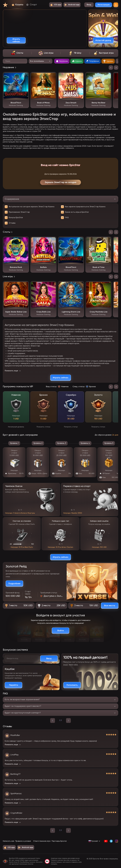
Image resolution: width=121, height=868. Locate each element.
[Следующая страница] (68, 830)
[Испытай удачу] (103, 40)
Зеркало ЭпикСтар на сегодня (61, 182)
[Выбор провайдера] (41, 61)
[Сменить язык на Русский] (95, 841)
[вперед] (68, 721)
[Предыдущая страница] (53, 830)
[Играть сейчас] (16, 40)
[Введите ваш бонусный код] (22, 659)
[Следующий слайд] (116, 68)
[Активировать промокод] (49, 659)
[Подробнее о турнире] (14, 584)
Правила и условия (23, 841)
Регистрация (104, 5)
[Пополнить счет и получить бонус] (72, 685)
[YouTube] (106, 841)
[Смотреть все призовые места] (110, 606)
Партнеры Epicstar (59, 841)
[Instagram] (116, 841)
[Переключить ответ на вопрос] (60, 700)
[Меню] (116, 5)
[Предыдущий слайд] (111, 68)
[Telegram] (111, 841)
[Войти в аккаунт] (60, 631)
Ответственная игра (42, 841)
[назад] (53, 721)
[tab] (17, 53)
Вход (89, 5)
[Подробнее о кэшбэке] (13, 685)
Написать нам (9, 841)
